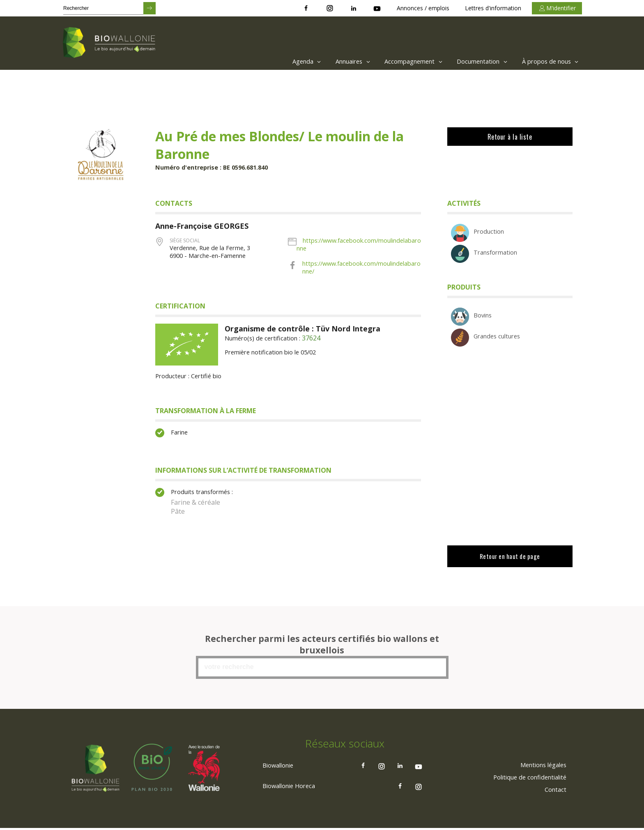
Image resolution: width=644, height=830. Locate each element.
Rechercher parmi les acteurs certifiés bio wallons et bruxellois (322, 650)
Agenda (281, 62)
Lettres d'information (493, 8)
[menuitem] (279, 62)
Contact (554, 796)
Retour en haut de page (509, 563)
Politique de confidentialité (525, 784)
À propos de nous (548, 62)
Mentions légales (539, 771)
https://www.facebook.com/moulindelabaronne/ (360, 271)
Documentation (473, 62)
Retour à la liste (509, 137)
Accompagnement (399, 62)
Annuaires (332, 62)
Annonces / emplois (423, 8)
